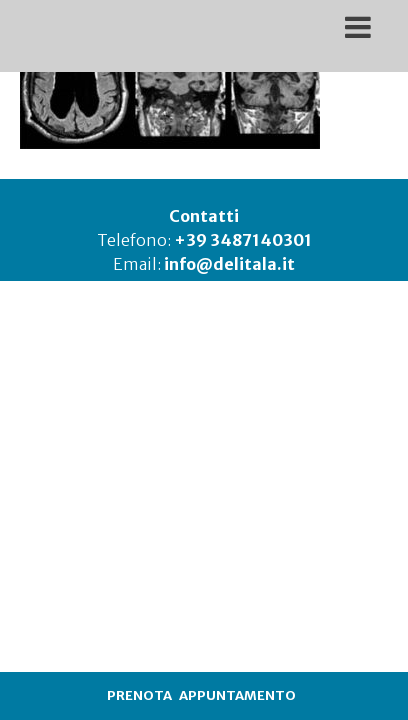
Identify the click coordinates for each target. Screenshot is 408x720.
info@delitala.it (229, 264)
